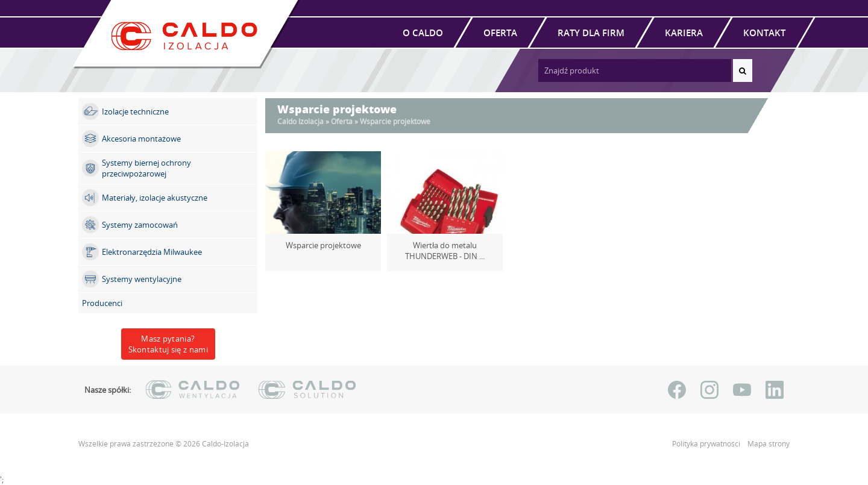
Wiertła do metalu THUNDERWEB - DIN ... (445, 251)
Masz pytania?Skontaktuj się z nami (168, 344)
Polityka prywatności (707, 444)
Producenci (102, 303)
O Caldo (423, 33)
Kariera (684, 33)
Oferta (500, 33)
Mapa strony (769, 444)
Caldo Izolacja (300, 121)
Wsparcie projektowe (323, 245)
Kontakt (764, 33)
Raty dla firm (591, 33)
